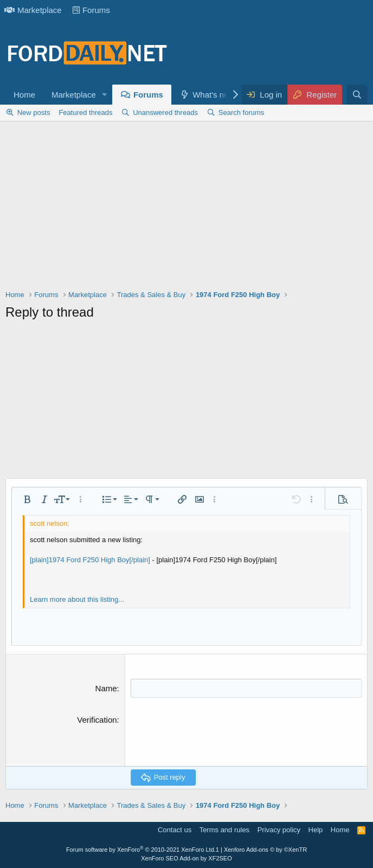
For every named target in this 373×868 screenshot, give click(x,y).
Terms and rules (224, 830)
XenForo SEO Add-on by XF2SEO (186, 858)
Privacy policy (279, 830)
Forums (91, 10)
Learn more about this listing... (77, 599)
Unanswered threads (165, 112)
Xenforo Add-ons (265, 850)
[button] (105, 95)
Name (106, 688)
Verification (97, 720)
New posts (34, 112)
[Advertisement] (186, 208)
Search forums (242, 112)
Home (24, 95)
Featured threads (85, 112)
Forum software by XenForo (141, 850)
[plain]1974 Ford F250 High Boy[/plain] (90, 560)
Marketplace (33, 10)
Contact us (175, 830)
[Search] (357, 95)
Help (316, 830)
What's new (213, 95)
